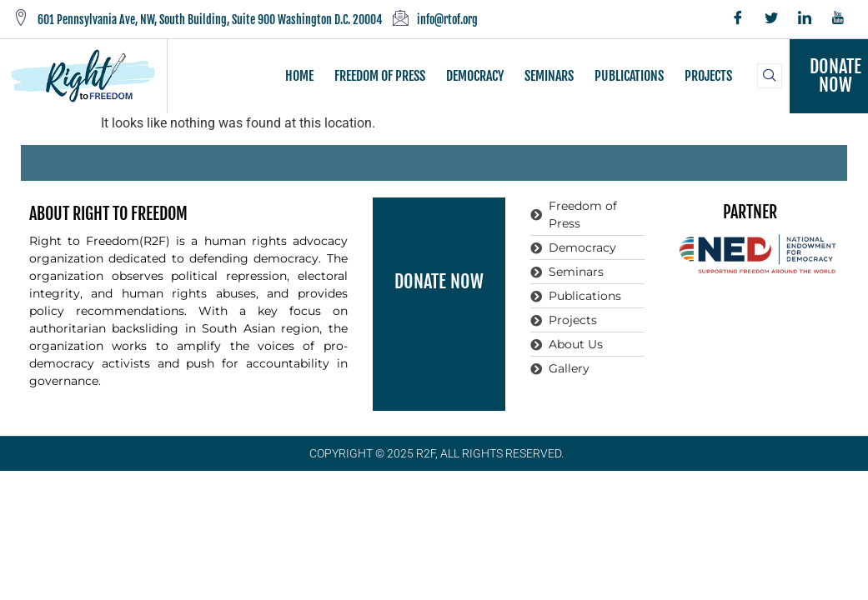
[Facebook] (738, 19)
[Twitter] (771, 19)
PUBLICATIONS (629, 76)
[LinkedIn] (805, 19)
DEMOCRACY (475, 76)
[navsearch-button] (770, 76)
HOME (299, 76)
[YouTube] (838, 19)
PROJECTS (708, 76)
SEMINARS (549, 76)
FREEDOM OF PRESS (380, 76)
